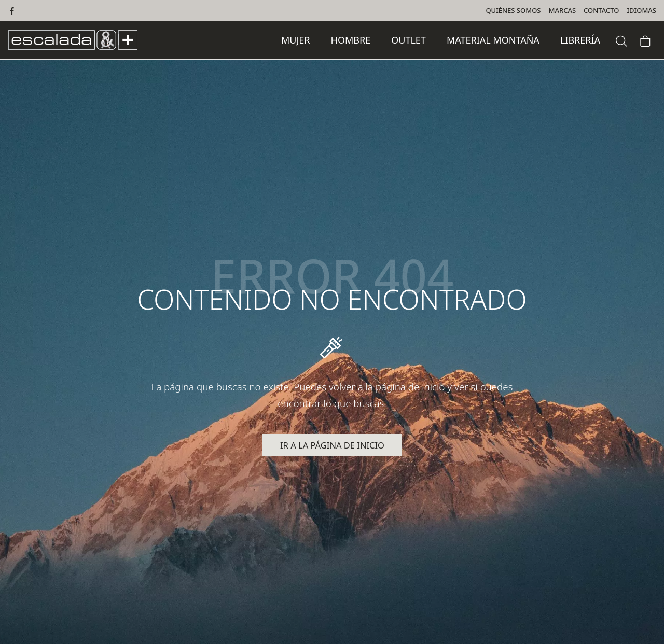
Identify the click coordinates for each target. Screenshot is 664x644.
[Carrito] (645, 40)
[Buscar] (621, 40)
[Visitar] (13, 11)
